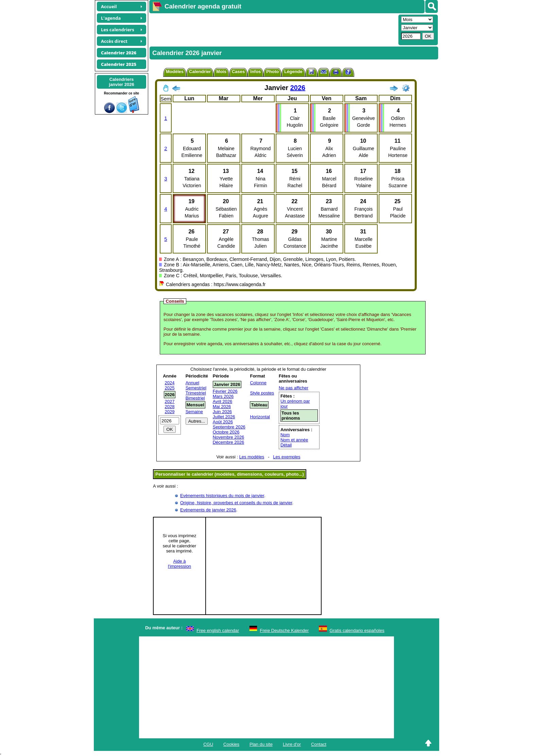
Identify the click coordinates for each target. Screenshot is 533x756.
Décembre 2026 (229, 442)
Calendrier (200, 72)
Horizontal (260, 417)
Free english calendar (218, 630)
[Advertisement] (273, 29)
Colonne (258, 383)
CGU (208, 744)
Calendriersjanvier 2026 (121, 82)
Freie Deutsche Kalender (285, 630)
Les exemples (287, 457)
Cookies (231, 744)
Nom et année (294, 440)
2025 (170, 388)
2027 (170, 401)
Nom (285, 435)
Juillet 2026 (224, 417)
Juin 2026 (222, 412)
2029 (170, 412)
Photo (272, 72)
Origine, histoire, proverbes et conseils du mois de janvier (236, 503)
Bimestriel (195, 398)
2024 (170, 383)
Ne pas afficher (294, 388)
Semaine (194, 412)
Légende (293, 72)
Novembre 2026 (229, 437)
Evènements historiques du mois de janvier (222, 496)
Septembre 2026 (229, 427)
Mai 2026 (222, 407)
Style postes (262, 393)
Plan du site (261, 744)
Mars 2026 (223, 396)
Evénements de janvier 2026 (208, 510)
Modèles (175, 72)
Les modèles (252, 457)
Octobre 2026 (226, 432)
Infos (255, 72)
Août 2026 (223, 422)
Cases (238, 72)
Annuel (192, 383)
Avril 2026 (223, 401)
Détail (286, 445)
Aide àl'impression (179, 564)
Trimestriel (196, 393)
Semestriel (196, 388)
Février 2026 (225, 391)
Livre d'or (292, 744)
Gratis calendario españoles (357, 630)
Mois (221, 72)
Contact (319, 744)
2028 (170, 407)
